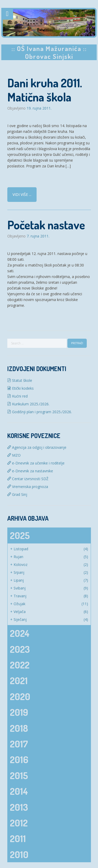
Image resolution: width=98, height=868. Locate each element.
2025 (20, 535)
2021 (19, 680)
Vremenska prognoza (28, 487)
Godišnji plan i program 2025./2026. (40, 412)
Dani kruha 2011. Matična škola (45, 90)
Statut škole (20, 380)
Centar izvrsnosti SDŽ (28, 479)
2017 (19, 744)
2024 (20, 633)
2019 (19, 712)
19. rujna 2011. (39, 108)
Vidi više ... (22, 194)
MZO (14, 455)
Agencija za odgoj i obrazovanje (37, 447)
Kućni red (18, 396)
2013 (19, 807)
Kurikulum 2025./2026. (28, 404)
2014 (19, 791)
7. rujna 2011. (38, 236)
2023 (20, 649)
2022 (20, 665)
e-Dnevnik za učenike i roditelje (36, 463)
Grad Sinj (17, 494)
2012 (19, 823)
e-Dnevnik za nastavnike (30, 471)
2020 (20, 696)
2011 (18, 838)
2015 (19, 775)
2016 (19, 759)
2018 (19, 728)
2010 (19, 854)
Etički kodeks (21, 388)
